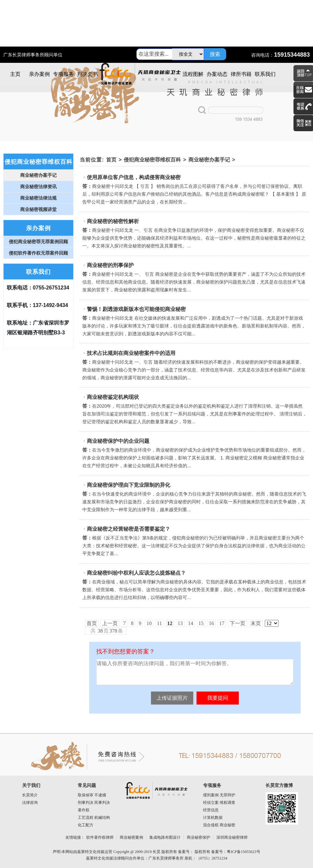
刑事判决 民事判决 (94, 803)
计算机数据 (213, 818)
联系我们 (265, 74)
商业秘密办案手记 (209, 160)
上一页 (110, 623)
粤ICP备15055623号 (244, 852)
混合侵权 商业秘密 (219, 825)
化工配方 (86, 825)
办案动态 (217, 74)
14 (191, 623)
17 (222, 623)
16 (211, 623)
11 (159, 623)
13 (180, 623)
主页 (15, 74)
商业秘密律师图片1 (156, 95)
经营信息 (211, 810)
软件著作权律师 (100, 837)
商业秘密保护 (198, 837)
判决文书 (88, 74)
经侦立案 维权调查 (219, 803)
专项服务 (63, 74)
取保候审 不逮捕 (92, 795)
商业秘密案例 (131, 837)
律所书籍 (241, 74)
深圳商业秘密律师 (232, 837)
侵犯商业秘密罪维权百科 (152, 160)
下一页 (238, 623)
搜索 (215, 54)
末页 (256, 623)
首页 (111, 160)
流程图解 (193, 74)
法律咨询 (30, 803)
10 (149, 623)
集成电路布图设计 (165, 837)
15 (201, 623)
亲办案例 (39, 74)
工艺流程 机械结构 (94, 818)
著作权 (84, 810)
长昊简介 (30, 795)
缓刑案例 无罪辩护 (219, 795)
